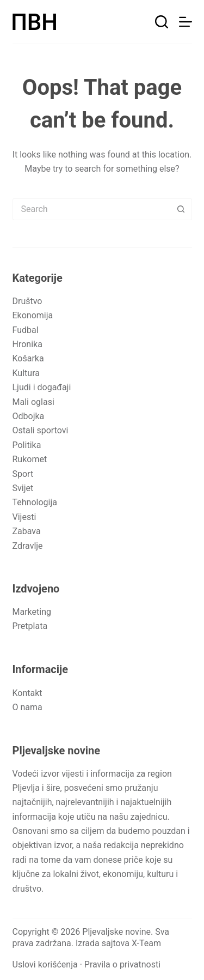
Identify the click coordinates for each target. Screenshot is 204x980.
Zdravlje (28, 546)
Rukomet (30, 459)
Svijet (23, 488)
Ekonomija (33, 315)
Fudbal (26, 330)
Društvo (27, 301)
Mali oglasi (33, 402)
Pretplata (30, 626)
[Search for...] (91, 209)
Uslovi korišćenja (45, 964)
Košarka (28, 358)
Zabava (27, 531)
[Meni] (186, 22)
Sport (23, 474)
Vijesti (24, 517)
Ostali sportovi (41, 430)
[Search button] (181, 209)
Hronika (27, 344)
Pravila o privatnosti (122, 964)
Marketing (32, 612)
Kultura (26, 373)
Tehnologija (35, 502)
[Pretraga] (162, 22)
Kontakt (27, 693)
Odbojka (29, 416)
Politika (27, 445)
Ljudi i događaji (42, 387)
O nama (27, 707)
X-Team (146, 943)
